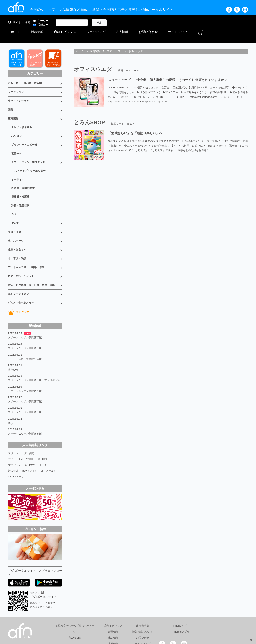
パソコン (17, 119)
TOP (251, 640)
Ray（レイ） (31, 438)
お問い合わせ (209, 23)
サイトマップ (230, 23)
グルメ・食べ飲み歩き (22, 274)
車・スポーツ (16, 216)
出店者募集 (143, 592)
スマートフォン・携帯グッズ (29, 144)
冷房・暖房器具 (21, 184)
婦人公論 (14, 438)
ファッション (16, 79)
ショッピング (173, 23)
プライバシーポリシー (154, 625)
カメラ (15, 192)
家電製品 (14, 103)
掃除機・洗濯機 (21, 176)
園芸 (11, 95)
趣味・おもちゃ (18, 224)
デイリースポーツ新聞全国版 (26, 328)
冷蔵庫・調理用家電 (24, 168)
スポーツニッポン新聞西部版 (26, 307)
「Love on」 (75, 604)
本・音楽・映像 (18, 233)
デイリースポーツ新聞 (22, 427)
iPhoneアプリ (181, 592)
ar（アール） (51, 438)
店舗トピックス (151, 23)
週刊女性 (31, 432)
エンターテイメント (21, 265)
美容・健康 (15, 208)
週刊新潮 (45, 427)
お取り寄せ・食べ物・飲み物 (26, 71)
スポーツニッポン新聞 (22, 421)
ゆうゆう (14, 338)
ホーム (117, 23)
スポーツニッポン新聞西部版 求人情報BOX (33, 350)
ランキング (19, 282)
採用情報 (181, 625)
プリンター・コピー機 (25, 127)
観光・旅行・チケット (22, 249)
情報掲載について (143, 598)
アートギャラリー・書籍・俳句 (28, 241)
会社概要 (128, 625)
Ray (10, 392)
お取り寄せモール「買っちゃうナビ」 (75, 595)
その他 (15, 200)
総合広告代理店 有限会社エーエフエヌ (93, 625)
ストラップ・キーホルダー (31, 152)
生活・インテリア (19, 87)
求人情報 (191, 23)
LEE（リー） (49, 432)
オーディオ (18, 160)
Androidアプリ (181, 598)
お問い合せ (143, 604)
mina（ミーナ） (18, 443)
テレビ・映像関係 (22, 111)
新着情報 (131, 23)
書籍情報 (113, 610)
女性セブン (15, 432)
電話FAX (17, 135)
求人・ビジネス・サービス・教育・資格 (33, 257)
